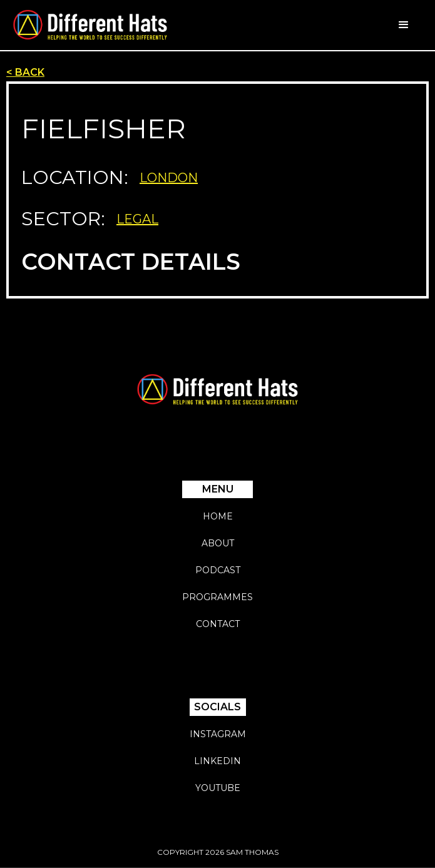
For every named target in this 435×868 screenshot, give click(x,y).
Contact (218, 624)
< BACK (25, 72)
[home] (90, 25)
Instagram (218, 734)
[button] (404, 25)
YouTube (218, 788)
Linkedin (217, 761)
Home (218, 516)
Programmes (217, 597)
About (218, 543)
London (169, 178)
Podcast (218, 570)
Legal (137, 219)
